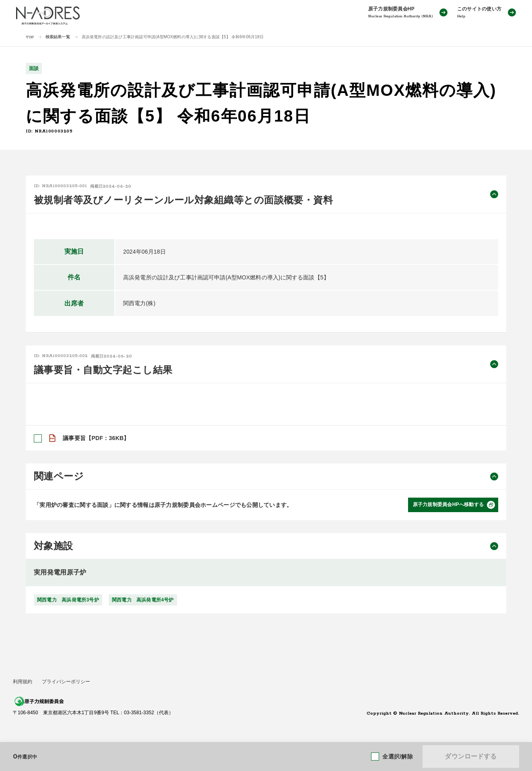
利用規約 (23, 682)
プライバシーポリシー (66, 682)
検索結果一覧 (58, 37)
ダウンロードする (471, 756)
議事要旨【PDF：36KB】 (96, 438)
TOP (30, 37)
